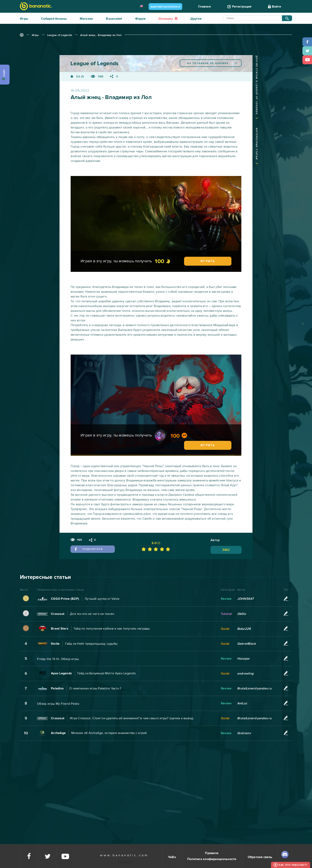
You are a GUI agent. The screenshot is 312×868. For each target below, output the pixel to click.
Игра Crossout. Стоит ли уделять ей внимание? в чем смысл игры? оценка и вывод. (132, 718)
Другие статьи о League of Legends (257, 85)
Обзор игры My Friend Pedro (58, 704)
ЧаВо (172, 857)
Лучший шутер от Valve (102, 599)
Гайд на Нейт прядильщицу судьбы (91, 644)
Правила (212, 853)
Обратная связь (260, 857)
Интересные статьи (257, 144)
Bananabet (114, 19)
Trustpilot (124, 862)
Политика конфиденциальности (212, 859)
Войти (274, 7)
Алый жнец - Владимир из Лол (101, 35)
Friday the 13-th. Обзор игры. (58, 659)
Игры (24, 19)
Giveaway (168, 19)
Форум (140, 19)
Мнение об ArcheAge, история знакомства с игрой (109, 733)
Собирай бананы (54, 19)
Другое (196, 19)
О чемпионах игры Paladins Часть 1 (95, 688)
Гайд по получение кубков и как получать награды (112, 629)
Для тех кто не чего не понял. (92, 614)
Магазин (86, 19)
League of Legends (60, 35)
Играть (208, 261)
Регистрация (239, 7)
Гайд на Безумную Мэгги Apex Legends (107, 673)
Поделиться (89, 549)
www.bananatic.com (124, 855)
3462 (226, 550)
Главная (204, 7)
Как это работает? (293, 865)
